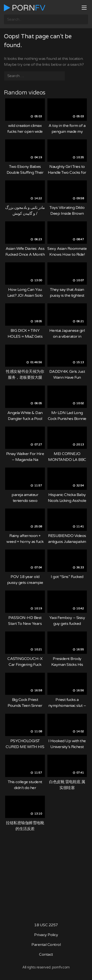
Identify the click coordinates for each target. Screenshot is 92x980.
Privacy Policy (46, 935)
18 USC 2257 (46, 925)
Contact (46, 954)
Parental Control (46, 945)
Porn (25, 8)
